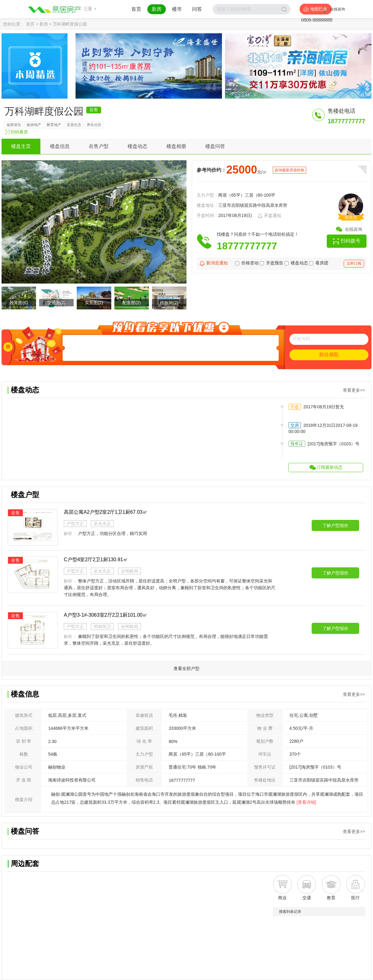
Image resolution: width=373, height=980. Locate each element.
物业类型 (265, 715)
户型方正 (75, 524)
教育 (331, 898)
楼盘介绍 (24, 799)
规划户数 (265, 741)
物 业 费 (265, 728)
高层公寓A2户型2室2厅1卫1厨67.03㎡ (106, 512)
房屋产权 (144, 767)
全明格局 (129, 571)
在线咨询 (354, 229)
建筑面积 (144, 728)
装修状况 (144, 715)
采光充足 (102, 524)
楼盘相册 (176, 146)
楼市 (177, 9)
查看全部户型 (186, 668)
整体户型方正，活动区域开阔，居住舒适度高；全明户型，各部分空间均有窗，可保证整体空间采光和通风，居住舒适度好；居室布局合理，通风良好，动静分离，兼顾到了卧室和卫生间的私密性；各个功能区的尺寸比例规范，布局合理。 (170, 588)
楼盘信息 (60, 146)
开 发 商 (24, 780)
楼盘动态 (137, 146)
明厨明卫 (102, 627)
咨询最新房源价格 (289, 170)
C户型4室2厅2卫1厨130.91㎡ (96, 559)
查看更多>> (354, 390)
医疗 (355, 898)
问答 (197, 9)
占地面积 (24, 728)
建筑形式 (24, 715)
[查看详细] (306, 802)
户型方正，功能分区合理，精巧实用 (113, 533)
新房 (157, 9)
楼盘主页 (21, 146)
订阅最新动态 (330, 467)
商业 (282, 898)
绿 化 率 (144, 741)
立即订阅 (354, 263)
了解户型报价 (335, 525)
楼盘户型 (25, 495)
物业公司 (24, 767)
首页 (136, 9)
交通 (307, 898)
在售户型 (99, 146)
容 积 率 (24, 741)
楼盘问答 (215, 146)
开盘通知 (270, 216)
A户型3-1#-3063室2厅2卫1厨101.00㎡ (106, 615)
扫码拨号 (350, 241)
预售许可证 (265, 767)
